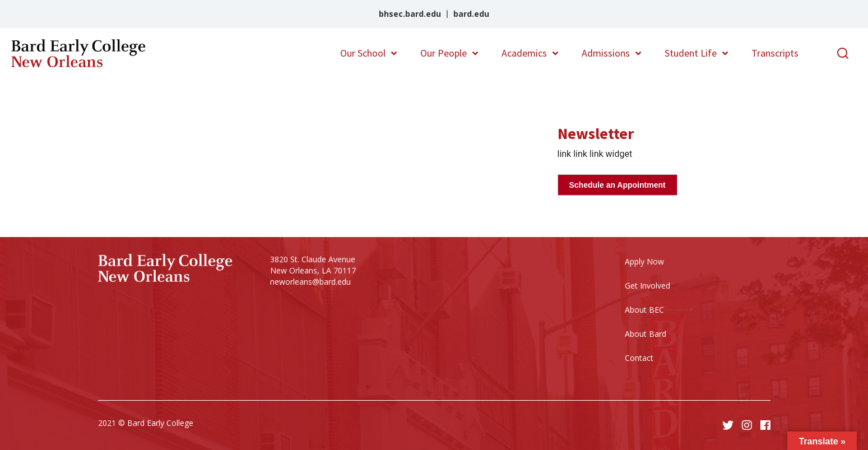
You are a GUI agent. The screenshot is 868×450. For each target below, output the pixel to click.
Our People (444, 53)
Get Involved (647, 286)
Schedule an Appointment (618, 185)
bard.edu (471, 14)
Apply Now (644, 261)
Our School (363, 53)
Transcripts (775, 53)
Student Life (691, 53)
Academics (524, 53)
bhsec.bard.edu (410, 14)
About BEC (644, 310)
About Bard (646, 334)
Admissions (606, 53)
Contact (639, 358)
